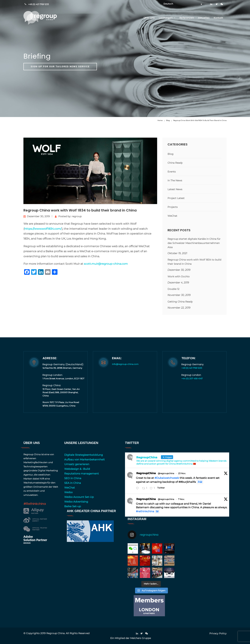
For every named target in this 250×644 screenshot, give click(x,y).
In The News (175, 180)
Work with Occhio (179, 276)
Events (172, 172)
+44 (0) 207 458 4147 (192, 379)
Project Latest (176, 198)
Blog (168, 120)
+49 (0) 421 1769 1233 (38, 4)
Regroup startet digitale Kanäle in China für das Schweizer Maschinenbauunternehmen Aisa (194, 243)
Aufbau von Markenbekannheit (84, 459)
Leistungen (166, 18)
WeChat (172, 216)
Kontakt (218, 18)
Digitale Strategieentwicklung (84, 455)
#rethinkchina (145, 511)
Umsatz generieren (77, 464)
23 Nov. (182, 473)
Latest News (175, 189)
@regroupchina (166, 473)
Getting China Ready (180, 302)
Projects (173, 207)
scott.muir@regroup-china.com (106, 264)
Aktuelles (204, 18)
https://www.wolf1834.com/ (43, 229)
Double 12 (173, 289)
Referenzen (187, 18)
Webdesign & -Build (77, 469)
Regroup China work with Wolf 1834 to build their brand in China (200, 120)
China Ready (175, 163)
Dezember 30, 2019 (37, 216)
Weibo (68, 492)
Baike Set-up (73, 506)
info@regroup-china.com (125, 364)
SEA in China (73, 483)
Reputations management (82, 474)
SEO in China (73, 478)
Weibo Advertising (76, 502)
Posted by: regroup (68, 216)
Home (160, 120)
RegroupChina (146, 473)
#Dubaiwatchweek (167, 478)
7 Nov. (181, 499)
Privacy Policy (218, 633)
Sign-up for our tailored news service (60, 66)
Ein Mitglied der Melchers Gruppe (131, 638)
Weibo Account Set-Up (79, 497)
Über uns (149, 18)
